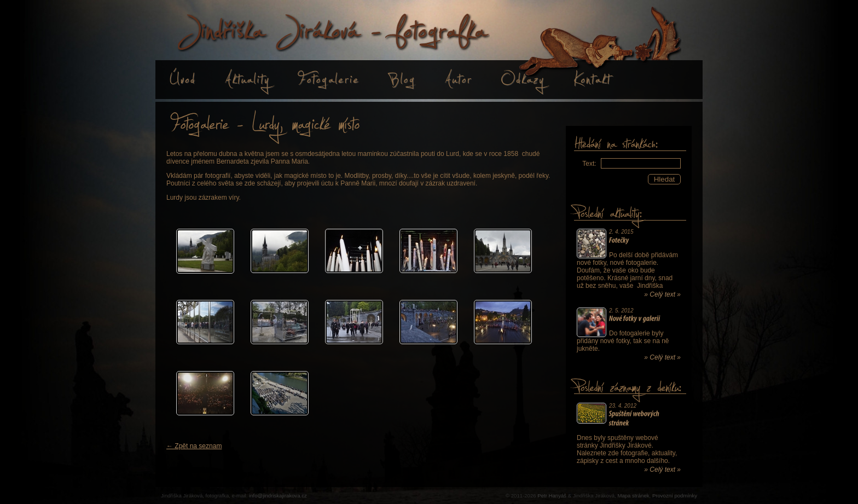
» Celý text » (662, 294)
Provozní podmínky (675, 496)
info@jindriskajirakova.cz (278, 496)
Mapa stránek (633, 496)
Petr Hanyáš (552, 496)
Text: (589, 164)
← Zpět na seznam (194, 446)
